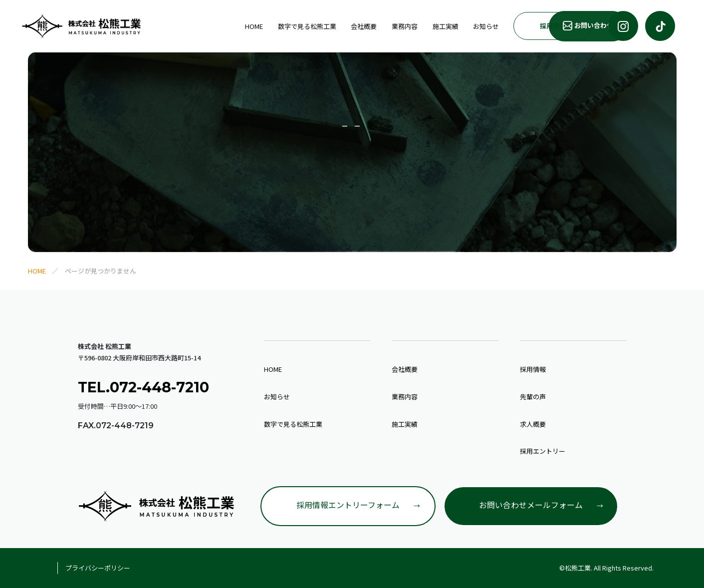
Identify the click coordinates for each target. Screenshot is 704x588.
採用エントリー (543, 451)
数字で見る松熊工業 (229, 26)
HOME (177, 26)
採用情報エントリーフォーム (348, 505)
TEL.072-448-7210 (144, 387)
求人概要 (533, 424)
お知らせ (407, 26)
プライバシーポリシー (98, 568)
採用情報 (474, 25)
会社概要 (286, 26)
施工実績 (367, 26)
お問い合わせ (567, 26)
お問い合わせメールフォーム (531, 505)
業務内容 (326, 26)
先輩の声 (533, 397)
